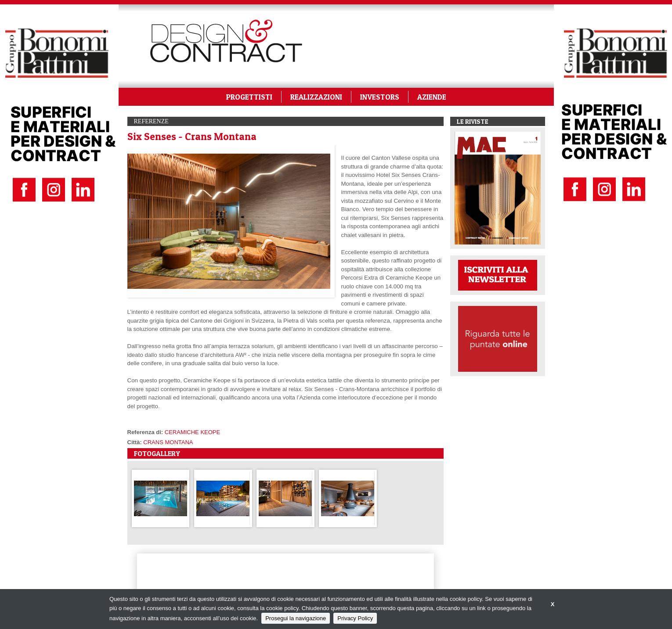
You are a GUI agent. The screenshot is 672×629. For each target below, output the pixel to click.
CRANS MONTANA (168, 442)
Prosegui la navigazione (296, 618)
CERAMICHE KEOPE (192, 432)
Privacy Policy (355, 618)
